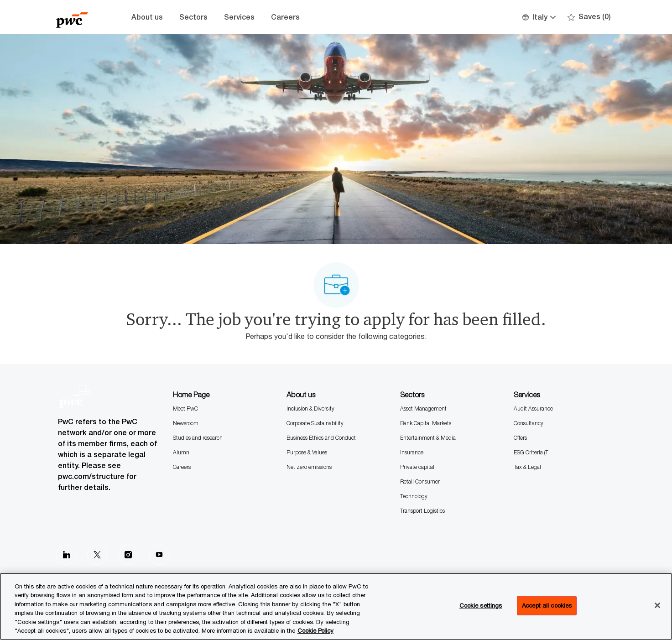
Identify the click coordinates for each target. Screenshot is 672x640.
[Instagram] (128, 555)
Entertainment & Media (428, 438)
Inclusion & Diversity (310, 408)
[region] (336, 606)
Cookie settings (481, 605)
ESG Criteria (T (531, 452)
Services (239, 17)
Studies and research (198, 438)
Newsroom (186, 423)
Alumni (182, 452)
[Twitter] (97, 555)
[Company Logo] (79, 17)
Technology (414, 496)
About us (147, 17)
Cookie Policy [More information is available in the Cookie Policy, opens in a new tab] (315, 630)
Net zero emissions (309, 467)
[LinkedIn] (66, 555)
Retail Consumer (420, 481)
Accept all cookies (547, 605)
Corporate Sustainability (315, 423)
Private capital (417, 467)
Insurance (412, 452)
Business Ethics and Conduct (321, 438)
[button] (539, 17)
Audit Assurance (533, 408)
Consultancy (529, 423)
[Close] (657, 605)
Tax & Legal (527, 467)
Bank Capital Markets (426, 423)
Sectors (193, 17)
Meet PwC (185, 408)
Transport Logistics (422, 511)
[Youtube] (159, 555)
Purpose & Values (307, 452)
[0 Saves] (589, 17)
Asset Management (423, 408)
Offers (520, 438)
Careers (285, 17)
